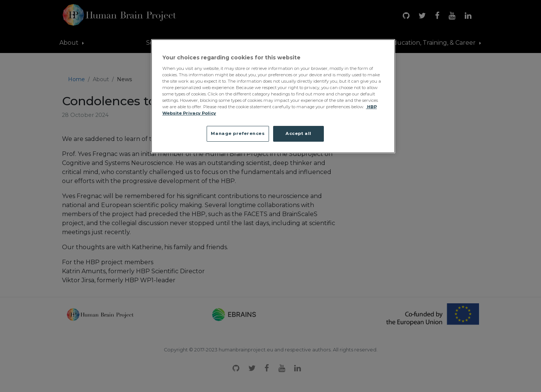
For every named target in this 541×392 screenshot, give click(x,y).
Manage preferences (238, 133)
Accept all (298, 133)
